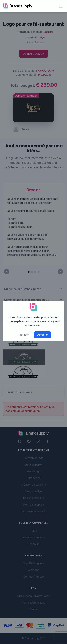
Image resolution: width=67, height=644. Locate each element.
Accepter (43, 335)
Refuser (24, 335)
